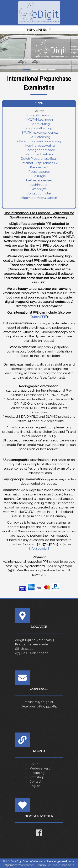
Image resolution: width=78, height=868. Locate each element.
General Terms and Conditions (55, 865)
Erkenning (37, 773)
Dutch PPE (38, 317)
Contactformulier (39, 193)
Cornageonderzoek (40, 150)
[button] (26, 70)
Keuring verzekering (40, 146)
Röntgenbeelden (40, 154)
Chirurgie (39, 176)
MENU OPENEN (39, 30)
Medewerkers (40, 768)
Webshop (37, 777)
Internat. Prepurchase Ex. (40, 163)
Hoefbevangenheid (39, 180)
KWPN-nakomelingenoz (40, 133)
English (35, 786)
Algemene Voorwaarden (39, 198)
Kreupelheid (39, 167)
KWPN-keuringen (40, 120)
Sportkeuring (40, 124)
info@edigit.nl (39, 549)
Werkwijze (39, 189)
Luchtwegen (39, 185)
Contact (35, 782)
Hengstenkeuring (40, 115)
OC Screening (40, 137)
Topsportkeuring (40, 128)
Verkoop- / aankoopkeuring (40, 141)
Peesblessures (39, 172)
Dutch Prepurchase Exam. (40, 159)
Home (34, 764)
